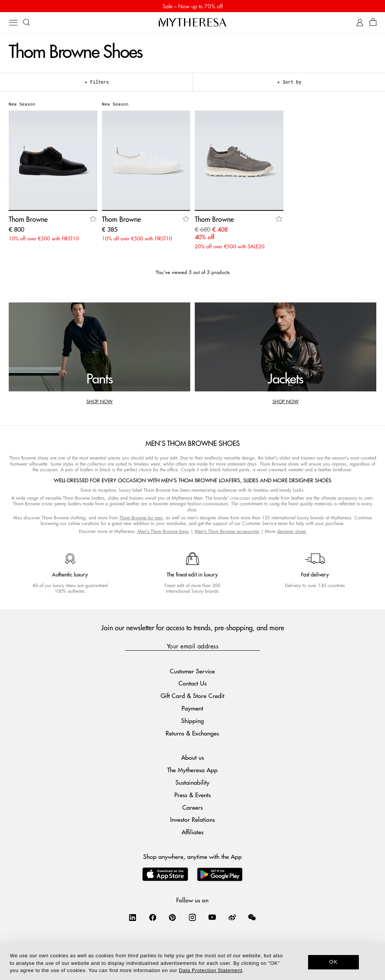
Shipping (192, 721)
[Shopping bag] (373, 23)
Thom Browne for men (141, 518)
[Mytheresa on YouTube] (212, 917)
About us (192, 757)
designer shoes (292, 531)
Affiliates (192, 832)
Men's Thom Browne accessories (227, 531)
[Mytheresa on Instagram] (192, 917)
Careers (192, 807)
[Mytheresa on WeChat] (252, 917)
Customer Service (192, 671)
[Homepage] (192, 22)
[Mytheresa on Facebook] (153, 917)
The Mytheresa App (192, 770)
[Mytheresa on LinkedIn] (133, 917)
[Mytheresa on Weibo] (232, 917)
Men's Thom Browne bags (163, 531)
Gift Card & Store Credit (192, 696)
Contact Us (192, 683)
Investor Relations (192, 819)
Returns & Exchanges (192, 733)
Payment (192, 708)
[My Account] (360, 23)
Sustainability (192, 782)
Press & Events (192, 795)
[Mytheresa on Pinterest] (172, 917)
